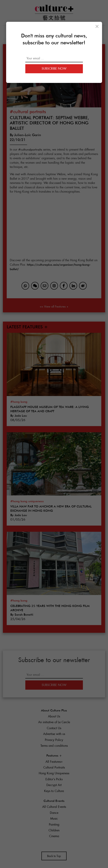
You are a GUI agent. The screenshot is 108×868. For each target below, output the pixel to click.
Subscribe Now (54, 69)
